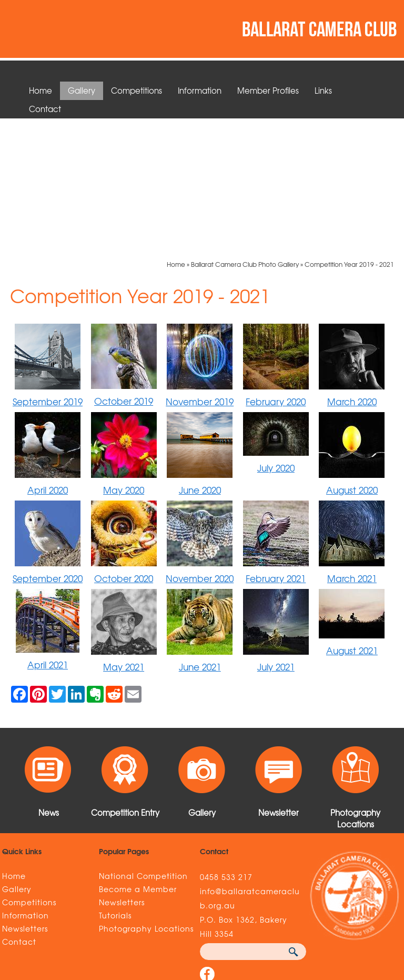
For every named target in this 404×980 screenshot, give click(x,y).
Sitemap (22, 913)
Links (323, 91)
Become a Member (138, 756)
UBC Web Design (356, 913)
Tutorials (115, 783)
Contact (45, 109)
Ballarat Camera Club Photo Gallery (245, 132)
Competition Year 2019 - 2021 (349, 132)
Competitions (137, 91)
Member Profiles (268, 91)
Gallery (82, 91)
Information (200, 91)
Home (41, 91)
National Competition (143, 743)
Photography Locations (146, 796)
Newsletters (25, 796)
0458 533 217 (226, 744)
